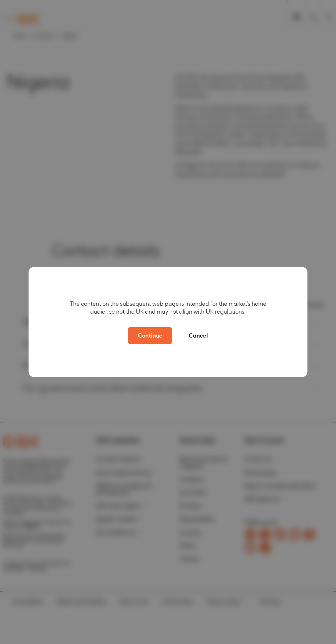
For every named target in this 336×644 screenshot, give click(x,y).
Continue (150, 335)
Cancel (198, 335)
